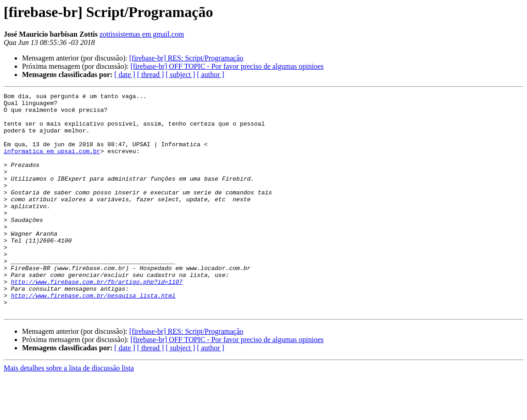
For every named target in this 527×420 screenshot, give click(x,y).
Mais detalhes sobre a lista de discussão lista (69, 412)
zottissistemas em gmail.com (142, 34)
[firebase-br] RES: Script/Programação (186, 58)
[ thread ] (151, 75)
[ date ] (125, 75)
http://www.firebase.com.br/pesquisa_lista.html (93, 337)
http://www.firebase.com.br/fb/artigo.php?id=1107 (97, 320)
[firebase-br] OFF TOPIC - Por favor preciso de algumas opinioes (227, 66)
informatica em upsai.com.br (52, 163)
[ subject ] (180, 75)
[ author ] (211, 75)
